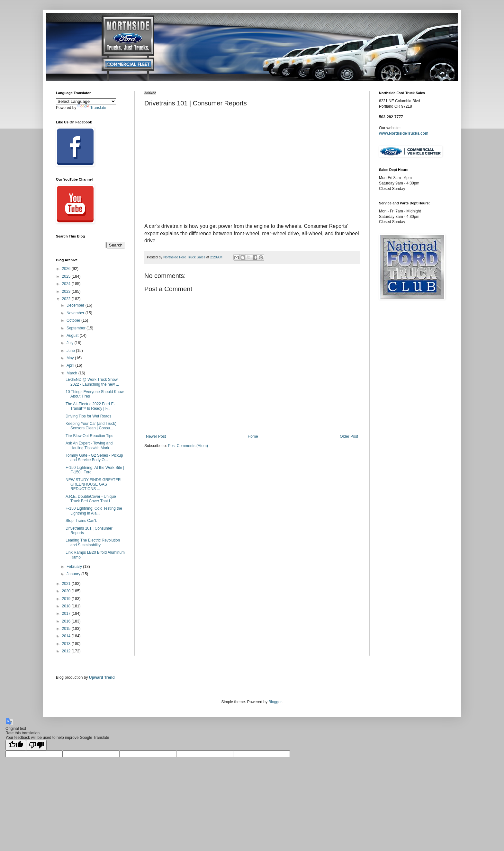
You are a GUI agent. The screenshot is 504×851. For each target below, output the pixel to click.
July (71, 343)
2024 (67, 284)
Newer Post (156, 436)
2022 (67, 299)
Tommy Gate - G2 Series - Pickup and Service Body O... (94, 458)
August (73, 336)
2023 (67, 291)
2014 (67, 636)
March (72, 373)
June (71, 351)
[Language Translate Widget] (86, 101)
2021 (67, 584)
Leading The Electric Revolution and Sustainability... (93, 542)
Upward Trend (102, 677)
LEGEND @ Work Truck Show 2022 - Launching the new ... (92, 382)
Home (253, 436)
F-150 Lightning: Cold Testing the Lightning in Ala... (94, 511)
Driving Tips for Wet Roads (89, 416)
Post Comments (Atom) (188, 446)
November (76, 313)
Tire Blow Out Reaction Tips (89, 436)
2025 (67, 276)
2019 (67, 599)
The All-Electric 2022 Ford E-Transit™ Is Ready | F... (90, 406)
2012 (67, 651)
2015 (67, 629)
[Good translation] (16, 745)
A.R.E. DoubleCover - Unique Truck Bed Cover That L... (91, 499)
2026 (67, 269)
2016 (67, 621)
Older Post (349, 436)
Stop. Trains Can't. (81, 521)
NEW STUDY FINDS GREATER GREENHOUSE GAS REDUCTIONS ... (93, 484)
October (74, 320)
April (71, 365)
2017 (67, 614)
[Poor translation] (36, 745)
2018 (67, 606)
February (75, 567)
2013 (67, 644)
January (74, 574)
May (71, 358)
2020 (67, 591)
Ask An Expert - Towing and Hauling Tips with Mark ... (90, 445)
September (76, 328)
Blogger (275, 702)
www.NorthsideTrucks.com (404, 133)
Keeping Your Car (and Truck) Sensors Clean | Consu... (91, 426)
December (76, 305)
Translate (92, 108)
